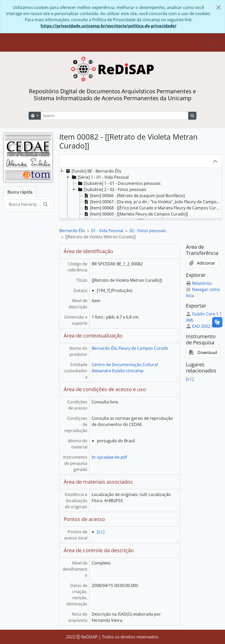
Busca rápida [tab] (20, 192)
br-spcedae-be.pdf (109, 457)
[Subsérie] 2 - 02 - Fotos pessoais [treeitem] (112, 189)
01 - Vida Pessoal (107, 231)
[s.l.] (101, 532)
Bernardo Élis (72, 231)
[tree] (141, 194)
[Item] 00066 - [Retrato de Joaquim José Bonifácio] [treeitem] (134, 196)
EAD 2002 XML (203, 326)
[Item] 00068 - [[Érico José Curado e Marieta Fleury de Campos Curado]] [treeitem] (152, 208)
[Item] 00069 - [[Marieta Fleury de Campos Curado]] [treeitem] (135, 214)
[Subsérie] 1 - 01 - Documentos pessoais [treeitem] (119, 183)
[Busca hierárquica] (23, 204)
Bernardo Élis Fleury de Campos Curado (130, 348)
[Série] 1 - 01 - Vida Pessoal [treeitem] (100, 177)
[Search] (115, 116)
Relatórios (199, 283)
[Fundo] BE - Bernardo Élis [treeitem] (93, 171)
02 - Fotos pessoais (148, 231)
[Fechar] (219, 7)
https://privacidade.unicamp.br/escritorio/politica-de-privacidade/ (109, 26)
